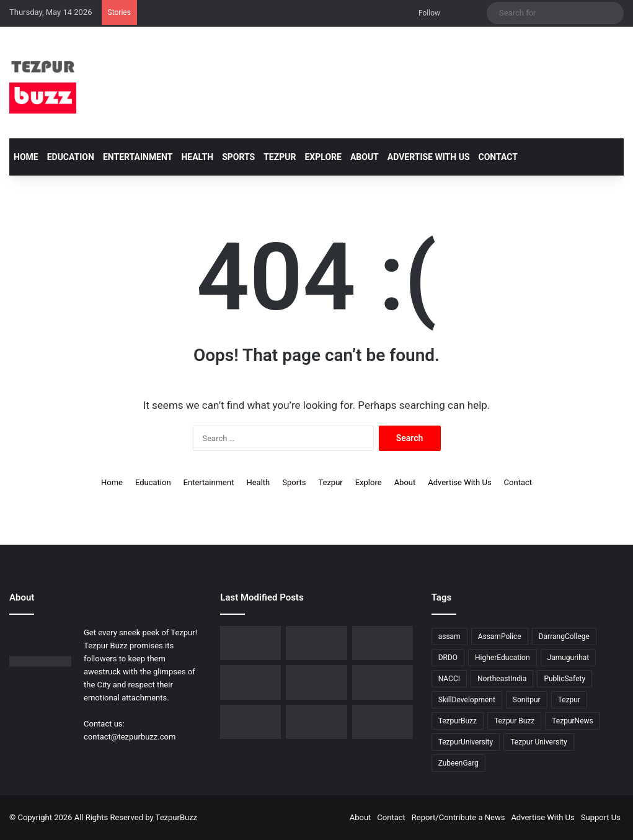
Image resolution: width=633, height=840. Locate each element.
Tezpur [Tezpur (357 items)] (569, 700)
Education (71, 157)
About (365, 157)
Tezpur (280, 157)
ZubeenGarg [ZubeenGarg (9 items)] (458, 763)
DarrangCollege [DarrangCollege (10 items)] (564, 637)
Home (26, 157)
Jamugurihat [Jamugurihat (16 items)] (569, 658)
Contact (498, 157)
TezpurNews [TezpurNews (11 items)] (572, 721)
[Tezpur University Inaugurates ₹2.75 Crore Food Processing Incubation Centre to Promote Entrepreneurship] (250, 722)
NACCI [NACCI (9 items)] (449, 679)
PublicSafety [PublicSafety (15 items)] (564, 679)
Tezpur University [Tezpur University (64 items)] (539, 742)
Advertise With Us (429, 157)
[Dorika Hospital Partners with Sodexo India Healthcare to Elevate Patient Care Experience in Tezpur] (250, 643)
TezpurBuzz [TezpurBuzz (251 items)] (458, 721)
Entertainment (138, 157)
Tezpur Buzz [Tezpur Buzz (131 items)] (514, 721)
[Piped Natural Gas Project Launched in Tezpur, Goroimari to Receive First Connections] (383, 682)
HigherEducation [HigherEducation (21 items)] (502, 658)
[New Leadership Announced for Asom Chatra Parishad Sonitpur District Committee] (316, 682)
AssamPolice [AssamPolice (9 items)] (500, 637)
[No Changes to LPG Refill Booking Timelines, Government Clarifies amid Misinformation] (250, 682)
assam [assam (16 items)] (449, 637)
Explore (323, 157)
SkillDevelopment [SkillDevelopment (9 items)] (467, 700)
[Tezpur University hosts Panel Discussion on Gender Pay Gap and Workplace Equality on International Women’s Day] (383, 722)
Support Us (601, 817)
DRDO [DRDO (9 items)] (448, 658)
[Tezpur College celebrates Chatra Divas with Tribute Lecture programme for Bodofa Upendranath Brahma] (383, 643)
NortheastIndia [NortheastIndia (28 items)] (502, 679)
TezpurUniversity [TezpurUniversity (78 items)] (466, 742)
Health (197, 157)
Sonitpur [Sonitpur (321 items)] (527, 700)
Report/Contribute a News (458, 817)
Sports (238, 157)
